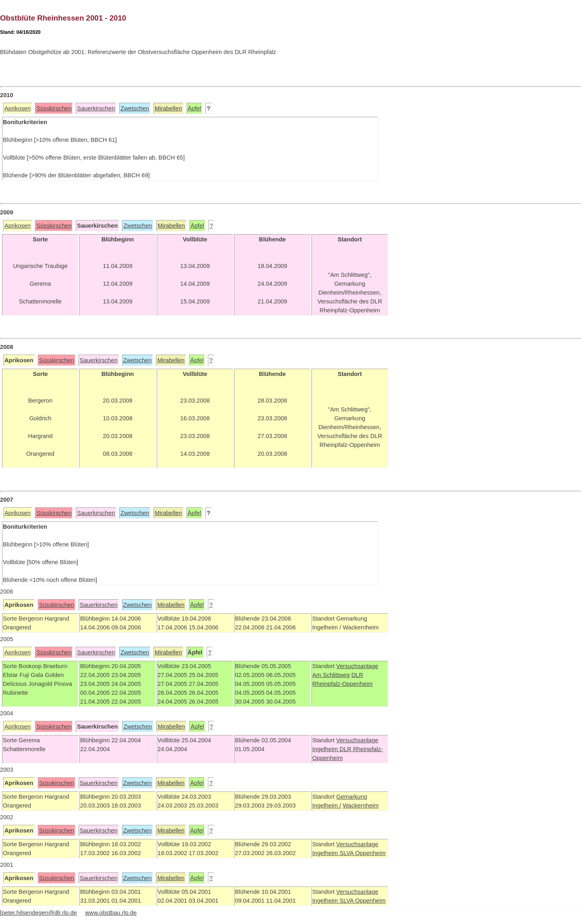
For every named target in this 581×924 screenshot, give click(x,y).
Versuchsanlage (357, 666)
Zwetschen (135, 108)
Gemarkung (352, 797)
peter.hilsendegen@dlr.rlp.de (39, 913)
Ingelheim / (327, 806)
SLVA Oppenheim (363, 853)
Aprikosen (18, 108)
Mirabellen (168, 108)
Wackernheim (361, 806)
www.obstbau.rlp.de (111, 913)
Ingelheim (326, 749)
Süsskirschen (54, 108)
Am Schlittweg (331, 675)
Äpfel (194, 108)
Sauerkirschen (96, 108)
